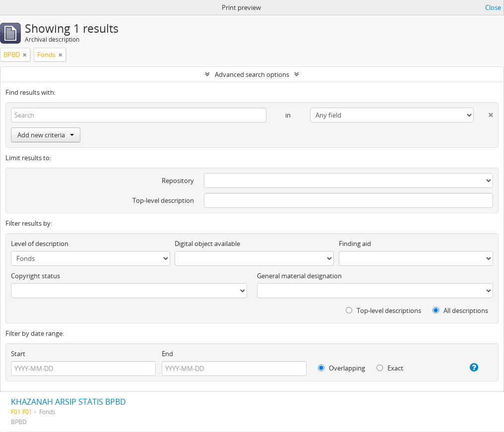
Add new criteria (46, 135)
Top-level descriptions (383, 310)
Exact (390, 368)
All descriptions (460, 310)
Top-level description (163, 200)
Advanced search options (252, 74)
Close (493, 7)
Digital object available (207, 244)
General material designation (299, 276)
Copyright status (35, 276)
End (167, 354)
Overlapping (342, 368)
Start (18, 354)
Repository (178, 181)
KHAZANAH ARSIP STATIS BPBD (68, 402)
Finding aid (355, 244)
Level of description (40, 244)
